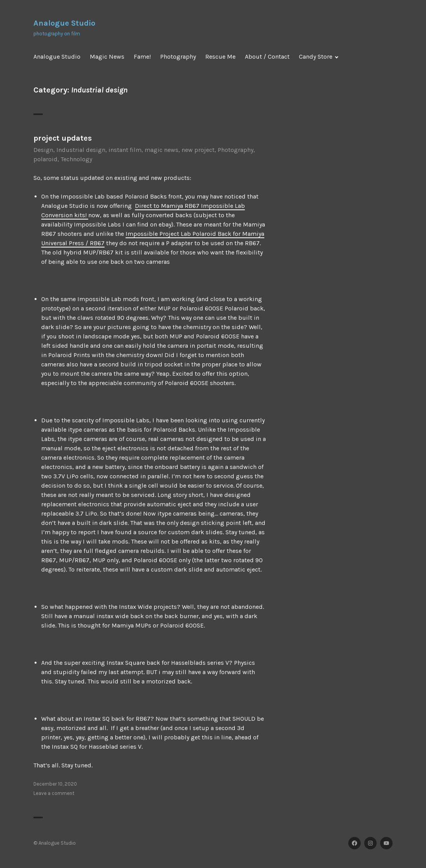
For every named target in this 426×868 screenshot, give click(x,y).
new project (198, 150)
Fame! (142, 57)
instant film (125, 150)
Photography (178, 57)
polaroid (45, 159)
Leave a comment (54, 793)
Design (43, 150)
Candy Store (316, 57)
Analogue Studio (64, 23)
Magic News (107, 57)
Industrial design (81, 150)
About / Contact (267, 57)
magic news (161, 150)
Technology (76, 159)
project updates (63, 138)
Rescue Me (220, 57)
